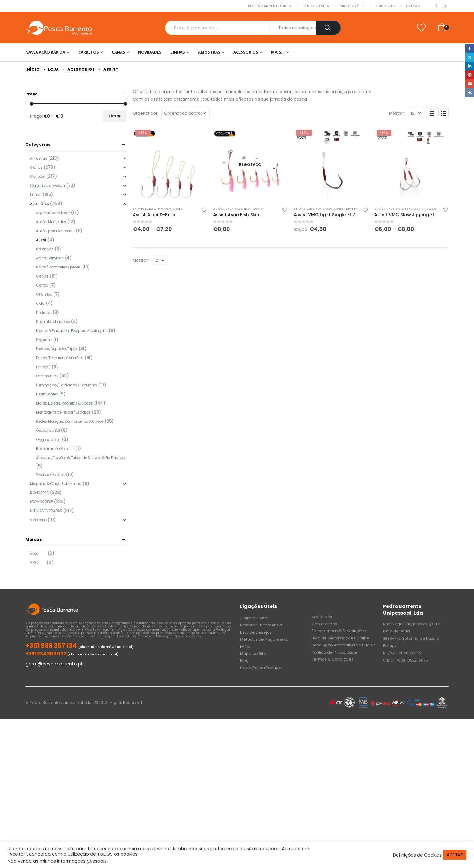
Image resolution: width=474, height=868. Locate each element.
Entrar (413, 6)
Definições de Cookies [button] (417, 855)
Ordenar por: (146, 113)
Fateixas (43, 367)
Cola (40, 303)
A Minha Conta (254, 618)
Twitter (470, 57)
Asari (34, 553)
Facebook (470, 48)
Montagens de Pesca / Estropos (63, 412)
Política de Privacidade (334, 652)
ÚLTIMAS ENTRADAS (46, 511)
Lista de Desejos (256, 632)
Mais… (278, 52)
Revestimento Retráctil (55, 449)
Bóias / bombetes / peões (58, 267)
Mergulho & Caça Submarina (56, 484)
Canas (118, 52)
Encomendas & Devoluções (339, 631)
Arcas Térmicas (50, 258)
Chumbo (44, 294)
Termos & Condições (333, 659)
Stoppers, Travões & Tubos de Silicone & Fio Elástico (80, 458)
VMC (34, 562)
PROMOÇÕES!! (356, 209)
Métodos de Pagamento (264, 639)
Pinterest (470, 75)
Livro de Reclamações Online (340, 638)
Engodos (44, 340)
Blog (244, 660)
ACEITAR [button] (455, 855)
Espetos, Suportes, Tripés (57, 349)
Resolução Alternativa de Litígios (344, 645)
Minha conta (316, 6)
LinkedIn (470, 66)
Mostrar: (397, 113)
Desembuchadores (53, 322)
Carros (42, 285)
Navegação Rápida (45, 52)
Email (470, 84)
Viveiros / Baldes (50, 475)
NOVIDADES (150, 52)
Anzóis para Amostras (152, 209)
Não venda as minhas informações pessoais (57, 861)
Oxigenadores (48, 439)
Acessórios (246, 52)
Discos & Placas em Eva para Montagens (72, 331)
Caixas (42, 276)
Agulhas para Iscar (53, 213)
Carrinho (385, 6)
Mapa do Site (352, 6)
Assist (178, 209)
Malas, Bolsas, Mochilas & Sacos (64, 403)
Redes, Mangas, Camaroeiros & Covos (70, 421)
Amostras (209, 52)
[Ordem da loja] (186, 113)
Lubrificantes (47, 394)
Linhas (178, 52)
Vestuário (38, 520)
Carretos (89, 52)
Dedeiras (44, 312)
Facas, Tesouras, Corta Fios (60, 358)
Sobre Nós (322, 617)
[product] (170, 164)
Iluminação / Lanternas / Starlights (66, 385)
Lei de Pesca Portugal (261, 668)
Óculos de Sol (48, 430)
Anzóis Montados (51, 222)
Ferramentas (47, 376)
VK (470, 92)
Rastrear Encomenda (261, 625)
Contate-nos (324, 624)
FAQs (245, 647)
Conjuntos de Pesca (47, 185)
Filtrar (115, 116)
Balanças (45, 249)
